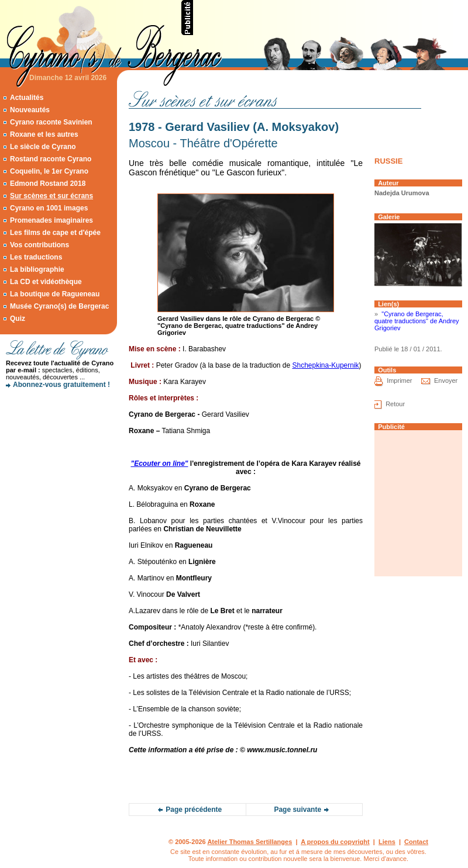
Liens (387, 842)
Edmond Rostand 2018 (48, 184)
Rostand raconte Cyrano (51, 159)
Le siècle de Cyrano (43, 147)
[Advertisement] (58, 435)
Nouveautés (30, 110)
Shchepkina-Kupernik (326, 365)
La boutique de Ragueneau (55, 294)
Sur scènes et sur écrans (51, 196)
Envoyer (446, 381)
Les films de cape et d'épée (55, 233)
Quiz (18, 319)
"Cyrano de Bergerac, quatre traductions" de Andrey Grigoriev (417, 321)
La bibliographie (37, 269)
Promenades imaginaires (51, 220)
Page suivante (297, 810)
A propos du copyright (335, 842)
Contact (416, 842)
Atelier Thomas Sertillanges (250, 842)
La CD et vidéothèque (46, 282)
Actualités (27, 98)
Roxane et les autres (44, 134)
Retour (395, 404)
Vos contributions (39, 245)
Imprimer (399, 381)
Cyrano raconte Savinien (51, 122)
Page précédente (194, 810)
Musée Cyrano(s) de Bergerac (59, 306)
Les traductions (36, 257)
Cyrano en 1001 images (49, 208)
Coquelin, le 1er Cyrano (49, 171)
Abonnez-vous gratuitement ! (61, 385)
